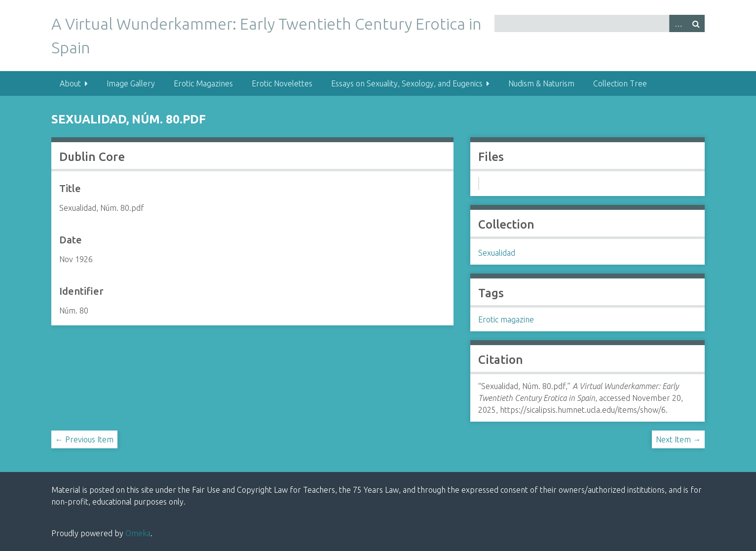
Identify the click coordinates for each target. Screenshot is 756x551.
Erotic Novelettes (282, 83)
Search (696, 23)
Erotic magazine (506, 319)
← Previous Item (84, 439)
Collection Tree (620, 83)
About (70, 83)
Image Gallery (131, 83)
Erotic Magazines (203, 83)
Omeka (138, 533)
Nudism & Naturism (541, 83)
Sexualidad (497, 253)
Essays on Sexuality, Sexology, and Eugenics (407, 83)
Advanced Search (678, 23)
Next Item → (678, 439)
